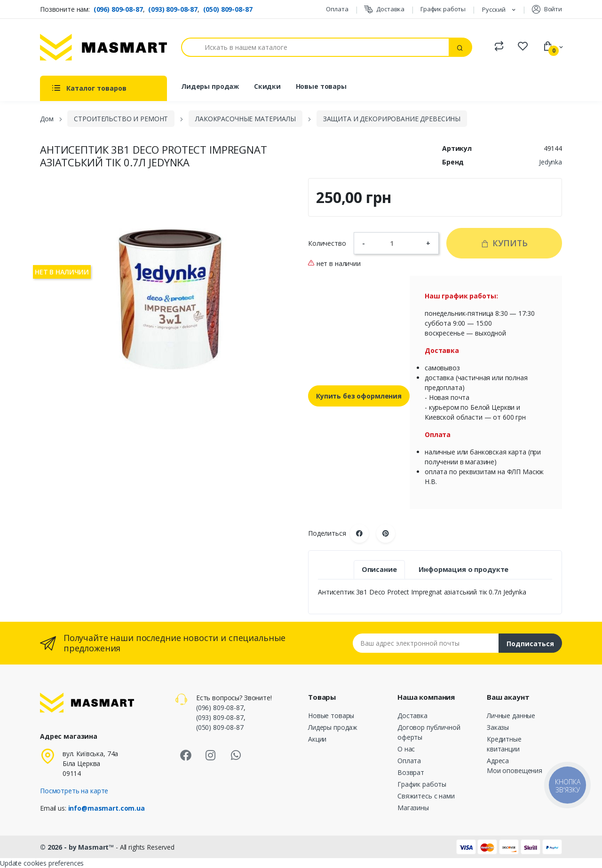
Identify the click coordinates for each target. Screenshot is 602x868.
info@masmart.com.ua (107, 808)
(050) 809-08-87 (228, 9)
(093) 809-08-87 (173, 9)
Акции (317, 739)
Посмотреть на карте (74, 791)
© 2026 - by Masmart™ (78, 847)
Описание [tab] (379, 569)
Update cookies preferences (42, 863)
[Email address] (426, 643)
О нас (406, 749)
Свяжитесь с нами (426, 796)
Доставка (384, 9)
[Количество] (396, 243)
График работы (443, 9)
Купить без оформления (359, 396)
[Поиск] (315, 47)
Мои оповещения (515, 770)
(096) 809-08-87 (118, 9)
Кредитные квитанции (504, 744)
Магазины (413, 808)
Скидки (267, 86)
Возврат (411, 772)
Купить (504, 243)
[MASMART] (103, 47)
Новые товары (321, 86)
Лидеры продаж (210, 86)
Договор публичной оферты (429, 732)
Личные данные (511, 716)
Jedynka (551, 162)
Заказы (498, 727)
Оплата (337, 9)
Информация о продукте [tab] (463, 569)
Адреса (498, 761)
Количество (327, 243)
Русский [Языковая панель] (495, 9)
